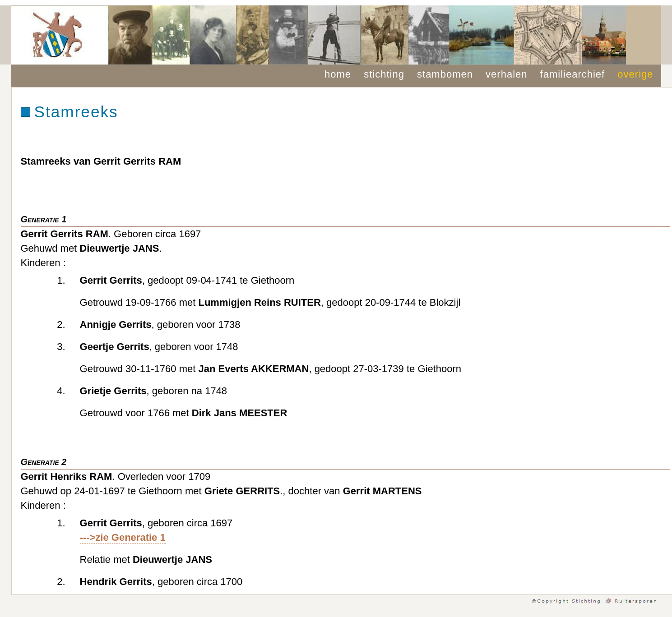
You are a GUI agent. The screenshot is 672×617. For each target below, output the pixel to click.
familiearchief (573, 74)
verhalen (506, 74)
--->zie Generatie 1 (123, 537)
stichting (384, 74)
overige (635, 74)
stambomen (445, 74)
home (338, 74)
